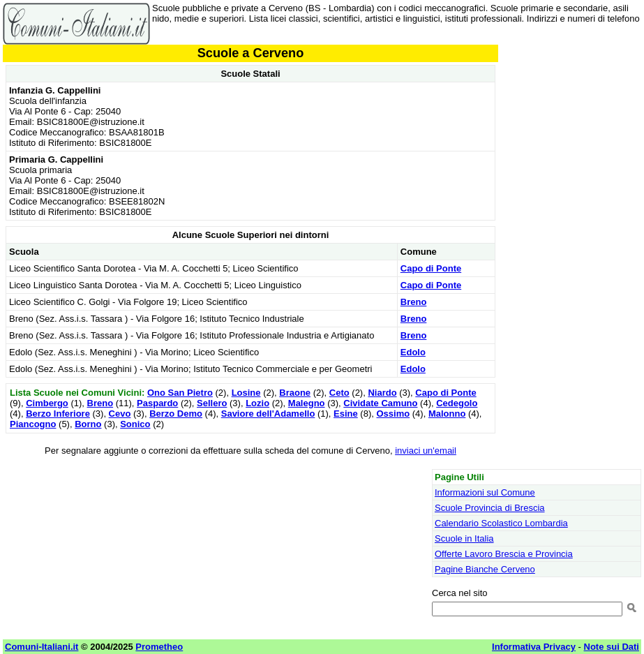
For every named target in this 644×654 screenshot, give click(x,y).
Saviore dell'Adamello (268, 414)
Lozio (257, 403)
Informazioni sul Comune (485, 492)
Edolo (413, 352)
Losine (246, 393)
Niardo (382, 393)
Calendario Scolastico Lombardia (501, 523)
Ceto (339, 393)
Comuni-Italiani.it (42, 647)
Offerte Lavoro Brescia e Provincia (504, 554)
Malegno (307, 403)
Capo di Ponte (431, 268)
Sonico (135, 424)
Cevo (120, 414)
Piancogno (33, 424)
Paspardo (157, 403)
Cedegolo (457, 403)
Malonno (447, 414)
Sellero (212, 403)
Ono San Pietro (180, 393)
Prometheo (159, 647)
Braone (295, 393)
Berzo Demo (176, 414)
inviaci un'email (426, 451)
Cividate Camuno (380, 403)
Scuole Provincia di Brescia (490, 508)
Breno (414, 302)
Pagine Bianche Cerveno (485, 569)
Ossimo (393, 414)
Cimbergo (47, 403)
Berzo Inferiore (58, 414)
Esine (346, 414)
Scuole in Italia (464, 538)
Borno (88, 424)
